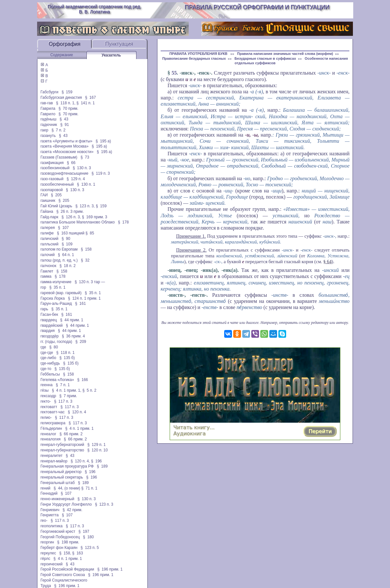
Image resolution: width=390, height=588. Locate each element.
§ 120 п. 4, (80, 461)
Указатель (111, 55)
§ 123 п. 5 (90, 548)
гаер (45, 130)
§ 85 (90, 233)
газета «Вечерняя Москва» (65, 146)
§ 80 (54, 347)
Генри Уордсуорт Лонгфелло (66, 504)
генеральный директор (61, 472)
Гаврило (48, 114)
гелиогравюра (53, 423)
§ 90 (66, 239)
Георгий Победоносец (60, 537)
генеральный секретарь (62, 477)
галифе (47, 233)
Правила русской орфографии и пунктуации (257, 7)
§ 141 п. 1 (86, 103)
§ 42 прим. (72, 510)
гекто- (46, 401)
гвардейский (52, 325)
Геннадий (49, 493)
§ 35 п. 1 (57, 287)
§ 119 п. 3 (101, 173)
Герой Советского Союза (63, 575)
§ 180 (88, 537)
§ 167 (90, 98)
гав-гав (47, 103)
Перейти (320, 431)
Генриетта (50, 515)
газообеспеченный (57, 184)
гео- (44, 521)
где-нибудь (50, 363)
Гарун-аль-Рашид (56, 304)
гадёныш (49, 119)
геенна (47, 385)
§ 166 (82, 380)
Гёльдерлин (51, 428)
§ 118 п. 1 (66, 353)
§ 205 (56, 195)
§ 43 (64, 119)
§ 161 (80, 304)
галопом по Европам (59, 249)
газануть (48, 136)
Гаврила (48, 108)
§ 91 (65, 125)
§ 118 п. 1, (66, 103)
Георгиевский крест (58, 531)
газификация (52, 163)
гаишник (48, 201)
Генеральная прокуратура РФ (67, 466)
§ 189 (102, 466)
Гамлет (47, 271)
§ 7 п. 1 (63, 385)
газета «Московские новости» (67, 152)
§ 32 (85, 260)
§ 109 (67, 244)
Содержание (62, 55)
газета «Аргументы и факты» (67, 141)
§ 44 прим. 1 (72, 320)
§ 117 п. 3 (63, 401)
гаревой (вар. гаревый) (61, 293)
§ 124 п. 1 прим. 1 (84, 298)
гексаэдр (48, 396)
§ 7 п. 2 (59, 130)
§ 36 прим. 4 (74, 336)
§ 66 (71, 163)
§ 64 (327, 262)
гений (46, 488)
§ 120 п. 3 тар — (90, 282)
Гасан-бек (49, 315)
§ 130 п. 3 (82, 168)
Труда (46, 586)
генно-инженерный (58, 499)
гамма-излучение (56, 282)
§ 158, (65, 553)
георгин (47, 542)
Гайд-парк (50, 217)
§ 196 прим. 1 (110, 569)
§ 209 (81, 342)
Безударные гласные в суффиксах (265, 58)
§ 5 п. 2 (89, 390)
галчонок (49, 266)
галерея (48, 228)
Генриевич (50, 510)
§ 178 (123, 222)
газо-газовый (52, 179)
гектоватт (49, 407)
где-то (46, 369)
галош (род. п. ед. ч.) (59, 260)
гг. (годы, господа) (56, 342)
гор (43, 287)
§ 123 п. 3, (85, 206)
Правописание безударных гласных (194, 58)
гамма (46, 276)
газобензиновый (55, 168)
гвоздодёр (50, 336)
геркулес (48, 553)
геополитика (52, 526)
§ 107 (63, 228)
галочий (48, 255)
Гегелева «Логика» (57, 380)
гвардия (48, 331)
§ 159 (67, 92)
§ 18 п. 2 (68, 266)
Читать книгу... (194, 427)
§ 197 (84, 531)
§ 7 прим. (68, 396)
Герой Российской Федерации (67, 569)
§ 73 (85, 157)
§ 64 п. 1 (66, 255)
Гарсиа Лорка (53, 298)
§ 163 (78, 553)
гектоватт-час (53, 412)
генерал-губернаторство (62, 450)
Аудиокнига (189, 433)
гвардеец (49, 320)
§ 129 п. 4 (76, 179)
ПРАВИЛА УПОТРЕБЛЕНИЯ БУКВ (199, 54)
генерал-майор (54, 461)
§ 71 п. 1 (89, 488)
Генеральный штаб (58, 483)
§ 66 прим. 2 (71, 434)
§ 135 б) (67, 358)
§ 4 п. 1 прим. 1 (79, 428)
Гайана (47, 211)
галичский (50, 239)
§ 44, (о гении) (67, 488)
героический (52, 564)
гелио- (46, 418)
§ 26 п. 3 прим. (70, 211)
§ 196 (96, 461)
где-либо (49, 358)
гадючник (49, 125)
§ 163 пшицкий (71, 233)
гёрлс (45, 559)
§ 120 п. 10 (98, 450)
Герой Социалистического (64, 580)
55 (174, 73)
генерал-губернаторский (62, 445)
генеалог (49, 434)
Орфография (65, 44)
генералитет (52, 456)
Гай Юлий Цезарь (56, 206)
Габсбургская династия (61, 98)
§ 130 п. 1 (86, 184)
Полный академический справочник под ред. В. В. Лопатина (94, 9)
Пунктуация (119, 44)
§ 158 (86, 249)
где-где (47, 353)
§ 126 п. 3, (71, 217)
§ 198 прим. (68, 542)
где (44, 347)
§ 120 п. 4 (77, 412)
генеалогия (51, 439)
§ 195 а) (103, 141)
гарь (45, 309)
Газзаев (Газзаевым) (59, 157)
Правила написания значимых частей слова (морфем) (285, 54)
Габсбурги (50, 92)
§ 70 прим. (68, 108)
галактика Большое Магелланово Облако (78, 222)
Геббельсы (50, 374)
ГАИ (44, 195)
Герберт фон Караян (59, 548)
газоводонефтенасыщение (65, 173)
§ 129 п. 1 (97, 445)
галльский (50, 244)
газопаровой (52, 190)
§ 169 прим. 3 (95, 217)
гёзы (45, 390)
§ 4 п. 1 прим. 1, (67, 390)
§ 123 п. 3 (104, 504)
